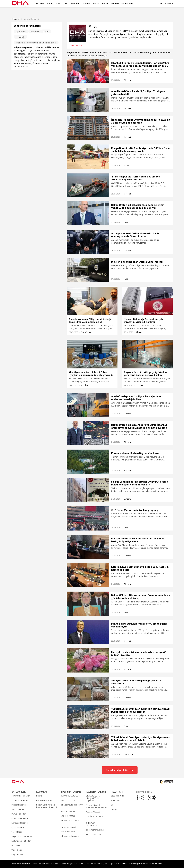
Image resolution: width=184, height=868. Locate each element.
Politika (50, 4)
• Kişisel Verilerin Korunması (156, 864)
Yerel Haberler (18, 827)
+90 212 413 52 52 (93, 829)
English (96, 4)
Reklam (105, 4)
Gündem (40, 4)
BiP (112, 800)
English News (17, 849)
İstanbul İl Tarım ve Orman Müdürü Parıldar (36, 38)
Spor (58, 4)
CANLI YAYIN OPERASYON (91, 819)
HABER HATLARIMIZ (71, 787)
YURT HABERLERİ (68, 807)
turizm (46, 27)
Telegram (115, 804)
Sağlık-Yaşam (87, 327)
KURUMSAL (42, 787)
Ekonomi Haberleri (20, 813)
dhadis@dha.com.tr (95, 811)
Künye (39, 791)
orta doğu (20, 32)
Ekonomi (75, 4)
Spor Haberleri (18, 804)
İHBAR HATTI (117, 787)
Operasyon (21, 27)
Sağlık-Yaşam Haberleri (22, 831)
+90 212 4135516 (68, 827)
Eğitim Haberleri (18, 822)
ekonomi (35, 27)
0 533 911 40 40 (117, 791)
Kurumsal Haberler (20, 818)
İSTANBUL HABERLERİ (70, 791)
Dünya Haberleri (19, 809)
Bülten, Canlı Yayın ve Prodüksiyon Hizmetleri (47, 801)
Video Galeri (17, 845)
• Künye (129, 864)
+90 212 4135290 (93, 807)
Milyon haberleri (31, 14)
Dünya (65, 4)
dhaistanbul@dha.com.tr (72, 800)
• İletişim (139, 864)
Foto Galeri (128, 750)
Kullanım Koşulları (44, 795)
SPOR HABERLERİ (69, 822)
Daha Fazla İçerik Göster (120, 765)
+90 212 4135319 (68, 795)
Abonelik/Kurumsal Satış (122, 4)
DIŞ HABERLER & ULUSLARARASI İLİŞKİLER (93, 793)
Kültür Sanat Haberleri (21, 836)
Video (126, 721)
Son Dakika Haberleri (21, 791)
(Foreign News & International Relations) (96, 801)
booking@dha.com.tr (95, 825)
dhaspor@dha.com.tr (70, 831)
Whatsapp (115, 795)
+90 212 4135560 (68, 811)
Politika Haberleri (19, 800)
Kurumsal (86, 4)
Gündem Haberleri (20, 795)
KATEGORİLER (19, 787)
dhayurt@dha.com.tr (70, 816)
